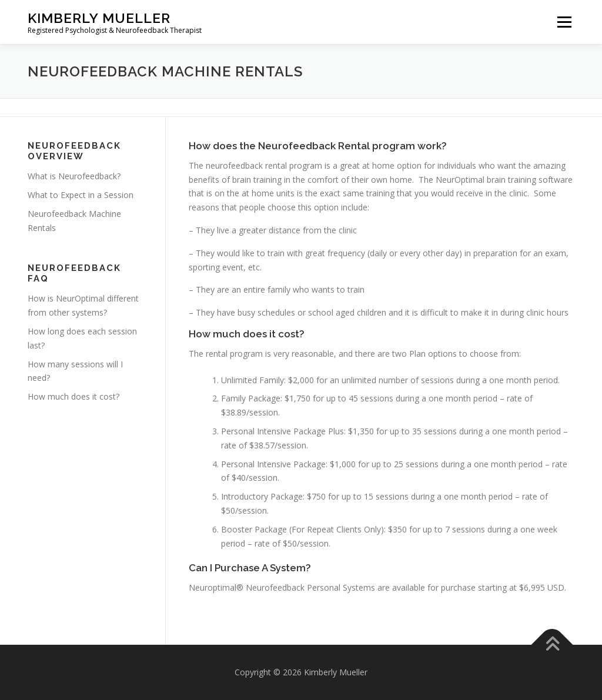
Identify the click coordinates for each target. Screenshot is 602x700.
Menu (564, 22)
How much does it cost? (73, 396)
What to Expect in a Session (81, 195)
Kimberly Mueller (99, 18)
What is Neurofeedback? (74, 176)
